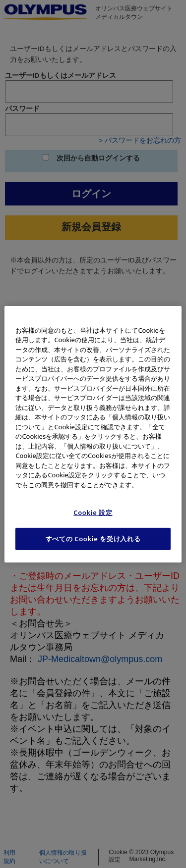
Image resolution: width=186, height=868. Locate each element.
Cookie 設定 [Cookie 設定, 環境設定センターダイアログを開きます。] (93, 512)
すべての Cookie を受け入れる (93, 539)
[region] (93, 434)
